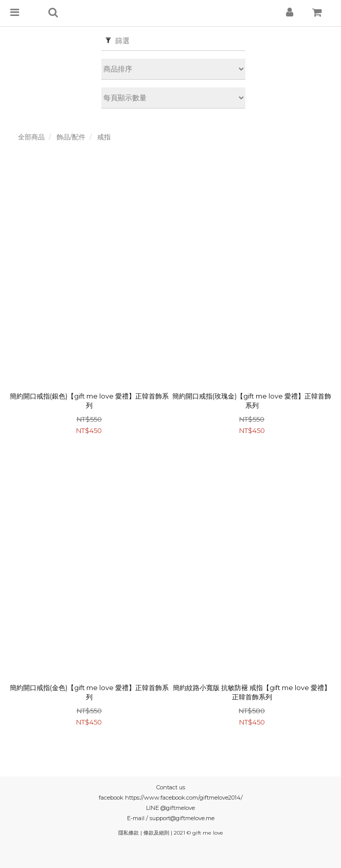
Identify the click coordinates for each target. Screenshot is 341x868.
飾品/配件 (71, 137)
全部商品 (31, 137)
